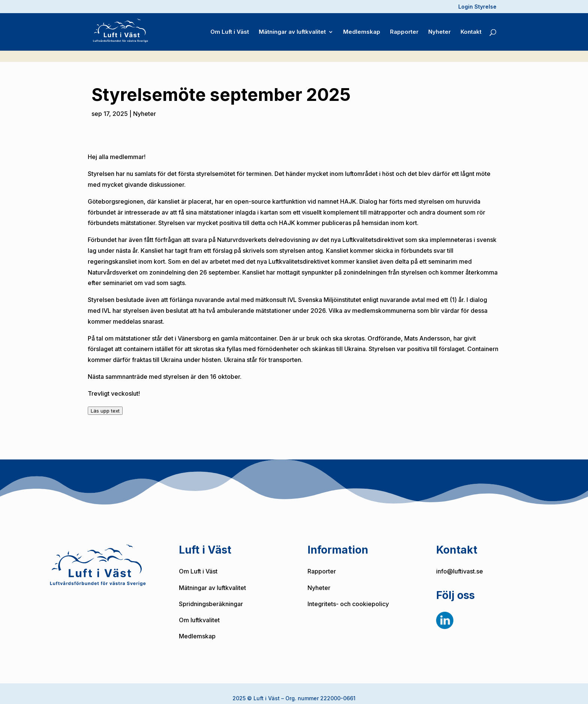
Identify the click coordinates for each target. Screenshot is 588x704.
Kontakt (471, 30)
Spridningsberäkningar (211, 595)
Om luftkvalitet (199, 611)
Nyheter (439, 30)
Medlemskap (362, 30)
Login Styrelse (477, 7)
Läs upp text (105, 402)
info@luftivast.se (460, 562)
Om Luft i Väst (230, 30)
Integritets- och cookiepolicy (348, 595)
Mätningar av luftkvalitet (292, 30)
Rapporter (404, 30)
